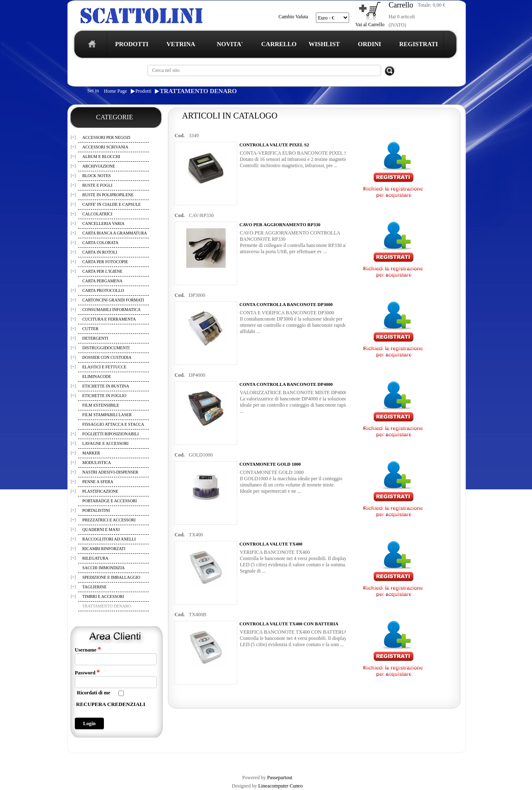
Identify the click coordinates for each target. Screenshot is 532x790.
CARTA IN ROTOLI (100, 252)
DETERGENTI (95, 338)
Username (88, 649)
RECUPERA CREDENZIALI (111, 704)
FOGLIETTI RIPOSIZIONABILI (111, 434)
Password (87, 672)
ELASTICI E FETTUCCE (104, 367)
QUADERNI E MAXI (101, 530)
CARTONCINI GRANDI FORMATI (113, 300)
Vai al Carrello (370, 25)
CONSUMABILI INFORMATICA (111, 310)
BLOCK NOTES (97, 176)
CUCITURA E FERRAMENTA (109, 319)
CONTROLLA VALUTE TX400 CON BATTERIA (289, 624)
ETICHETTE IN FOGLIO (104, 396)
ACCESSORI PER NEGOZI (106, 137)
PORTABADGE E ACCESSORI (110, 501)
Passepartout (280, 778)
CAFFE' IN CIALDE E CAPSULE (112, 204)
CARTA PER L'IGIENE (102, 271)
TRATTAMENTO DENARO (198, 91)
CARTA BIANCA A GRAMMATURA (115, 233)
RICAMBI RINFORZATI (104, 549)
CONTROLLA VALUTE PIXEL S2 (274, 145)
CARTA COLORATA (100, 243)
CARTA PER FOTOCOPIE (105, 262)
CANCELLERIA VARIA (103, 223)
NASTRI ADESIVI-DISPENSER (110, 472)
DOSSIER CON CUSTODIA (107, 357)
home (90, 46)
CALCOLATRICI (97, 214)
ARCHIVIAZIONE (99, 166)
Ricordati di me (94, 693)
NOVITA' (230, 44)
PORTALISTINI (96, 510)
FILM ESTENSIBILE (101, 405)
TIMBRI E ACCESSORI (103, 596)
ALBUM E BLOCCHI (101, 157)
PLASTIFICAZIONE (100, 491)
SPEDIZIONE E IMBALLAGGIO (111, 577)
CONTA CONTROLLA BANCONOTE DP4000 (286, 384)
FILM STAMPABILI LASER (107, 415)
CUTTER (90, 329)
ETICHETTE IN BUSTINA (106, 386)
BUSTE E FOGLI (97, 185)
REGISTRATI (418, 44)
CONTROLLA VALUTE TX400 (271, 544)
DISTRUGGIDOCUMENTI (106, 348)
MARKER (91, 453)
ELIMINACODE (97, 376)
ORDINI (369, 44)
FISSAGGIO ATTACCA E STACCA (113, 424)
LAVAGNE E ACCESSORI (105, 443)
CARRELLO (279, 44)
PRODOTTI (132, 44)
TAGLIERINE (95, 587)
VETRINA (181, 44)
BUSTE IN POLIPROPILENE (108, 195)
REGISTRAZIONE (89, 760)
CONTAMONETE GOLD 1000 (270, 464)
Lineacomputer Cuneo (280, 786)
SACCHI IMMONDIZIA (103, 568)
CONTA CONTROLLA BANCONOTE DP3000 (286, 304)
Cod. (180, 136)
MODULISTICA (97, 463)
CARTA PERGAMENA (102, 281)
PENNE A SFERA (98, 482)
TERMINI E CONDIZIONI (139, 760)
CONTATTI (284, 760)
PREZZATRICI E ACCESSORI (109, 520)
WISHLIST (324, 44)
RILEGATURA (95, 558)
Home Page (116, 91)
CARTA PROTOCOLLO (103, 290)
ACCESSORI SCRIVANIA (105, 147)
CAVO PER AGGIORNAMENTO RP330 (280, 225)
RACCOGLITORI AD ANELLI (109, 539)
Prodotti (144, 91)
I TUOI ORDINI (250, 760)
